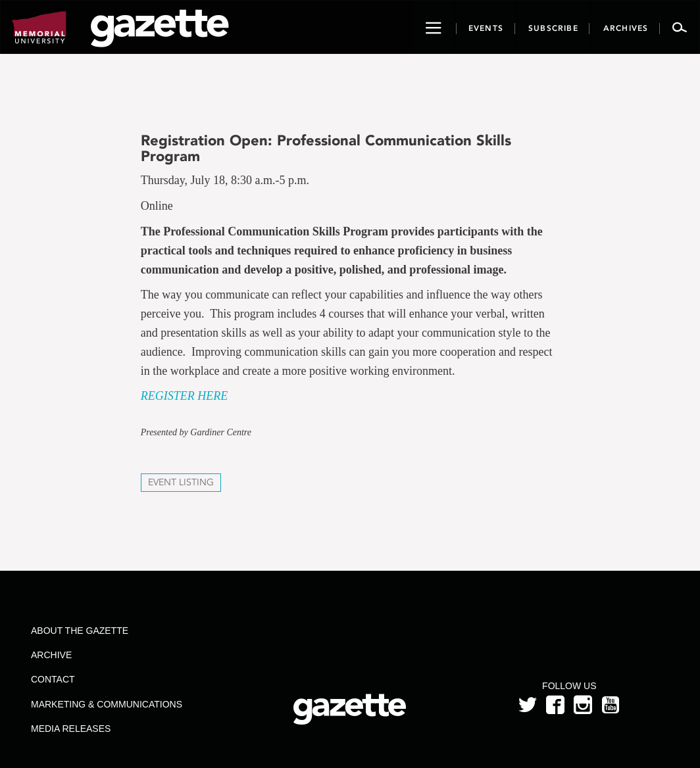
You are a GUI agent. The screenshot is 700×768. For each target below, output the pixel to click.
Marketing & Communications (107, 704)
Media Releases (71, 729)
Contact (53, 679)
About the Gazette (80, 631)
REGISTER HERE (184, 396)
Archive (51, 655)
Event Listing (181, 482)
